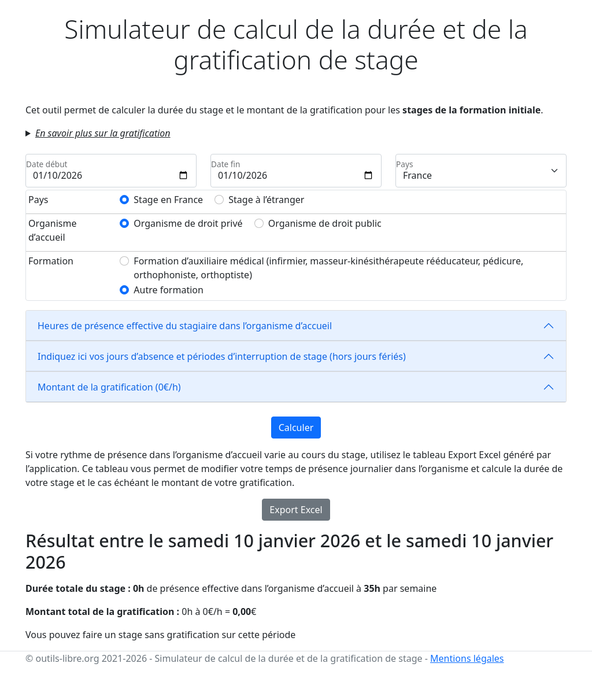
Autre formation (169, 290)
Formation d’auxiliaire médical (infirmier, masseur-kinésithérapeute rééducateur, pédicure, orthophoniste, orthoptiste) (328, 268)
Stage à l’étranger (266, 200)
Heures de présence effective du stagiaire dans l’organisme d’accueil (185, 326)
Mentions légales (467, 658)
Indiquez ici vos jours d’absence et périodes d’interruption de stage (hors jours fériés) (222, 356)
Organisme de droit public (325, 223)
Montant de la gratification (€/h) (109, 387)
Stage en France (168, 200)
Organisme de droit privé (188, 223)
